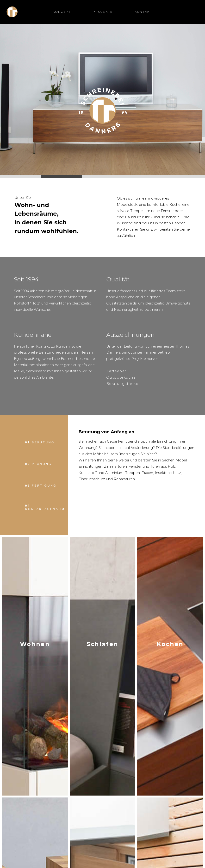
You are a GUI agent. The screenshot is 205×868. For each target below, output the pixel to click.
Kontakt (143, 12)
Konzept (62, 12)
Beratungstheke (122, 384)
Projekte (103, 12)
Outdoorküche (121, 377)
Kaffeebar (116, 371)
